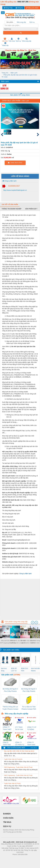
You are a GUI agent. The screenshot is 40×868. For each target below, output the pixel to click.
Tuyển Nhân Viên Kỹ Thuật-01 (13, 759)
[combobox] (21, 29)
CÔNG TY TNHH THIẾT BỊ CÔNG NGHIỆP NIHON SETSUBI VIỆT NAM (7, 728)
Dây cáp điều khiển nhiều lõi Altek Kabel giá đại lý (19, 751)
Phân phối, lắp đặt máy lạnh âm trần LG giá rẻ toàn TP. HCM (18, 642)
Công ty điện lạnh (9, 181)
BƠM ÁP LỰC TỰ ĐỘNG (14, 670)
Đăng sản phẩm (32, 8)
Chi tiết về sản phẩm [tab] (10, 204)
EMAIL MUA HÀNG (15, 163)
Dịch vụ (18, 40)
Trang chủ (5, 73)
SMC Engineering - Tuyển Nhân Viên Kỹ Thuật (18, 767)
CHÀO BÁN (8, 818)
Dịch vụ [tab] (32, 22)
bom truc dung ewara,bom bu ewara (5, 670)
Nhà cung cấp (27, 40)
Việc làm (5, 40)
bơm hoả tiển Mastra (35, 670)
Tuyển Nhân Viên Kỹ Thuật (12, 783)
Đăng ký (19, 8)
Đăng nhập (8, 8)
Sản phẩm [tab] (10, 22)
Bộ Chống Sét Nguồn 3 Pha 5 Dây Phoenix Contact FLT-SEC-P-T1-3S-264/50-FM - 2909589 (10, 690)
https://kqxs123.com (30, 858)
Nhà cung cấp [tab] (21, 22)
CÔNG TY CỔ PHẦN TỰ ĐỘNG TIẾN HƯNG (20, 744)
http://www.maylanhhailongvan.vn (15, 190)
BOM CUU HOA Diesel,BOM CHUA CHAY (25, 670)
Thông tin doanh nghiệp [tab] (12, 209)
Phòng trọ (7, 858)
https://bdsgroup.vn (17, 858)
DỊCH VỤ (7, 826)
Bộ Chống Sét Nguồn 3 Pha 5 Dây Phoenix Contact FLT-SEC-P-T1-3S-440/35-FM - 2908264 (29, 690)
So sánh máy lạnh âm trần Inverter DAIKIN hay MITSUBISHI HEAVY (28, 642)
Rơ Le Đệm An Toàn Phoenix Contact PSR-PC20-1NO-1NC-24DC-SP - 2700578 (29, 708)
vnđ (13, 158)
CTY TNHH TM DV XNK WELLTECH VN (19, 728)
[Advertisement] (20, 599)
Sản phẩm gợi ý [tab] (31, 209)
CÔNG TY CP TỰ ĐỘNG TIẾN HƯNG (32, 728)
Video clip (5, 44)
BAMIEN (7, 814)
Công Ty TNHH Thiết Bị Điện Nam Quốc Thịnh (7, 744)
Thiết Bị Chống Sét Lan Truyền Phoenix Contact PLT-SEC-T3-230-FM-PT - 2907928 (10, 708)
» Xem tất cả (33, 748)
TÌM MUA (7, 822)
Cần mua (12, 40)
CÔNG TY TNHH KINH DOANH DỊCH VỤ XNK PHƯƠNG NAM (31, 744)
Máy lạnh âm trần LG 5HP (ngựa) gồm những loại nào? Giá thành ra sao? (8, 642)
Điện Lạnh (14, 73)
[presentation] (33, 623)
